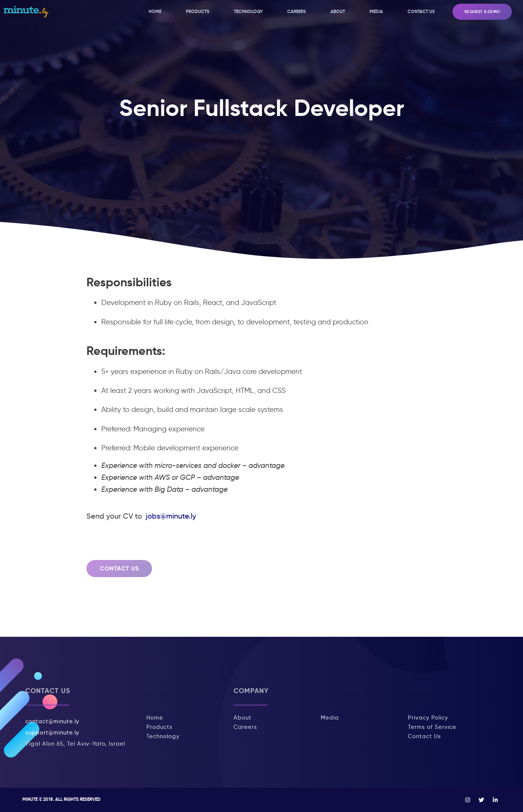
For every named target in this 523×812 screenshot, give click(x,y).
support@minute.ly (52, 733)
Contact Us (421, 12)
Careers (297, 12)
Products (198, 12)
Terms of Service (432, 727)
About (338, 12)
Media (376, 12)
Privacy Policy (428, 718)
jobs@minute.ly (170, 516)
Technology (248, 12)
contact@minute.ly (52, 721)
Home (155, 12)
